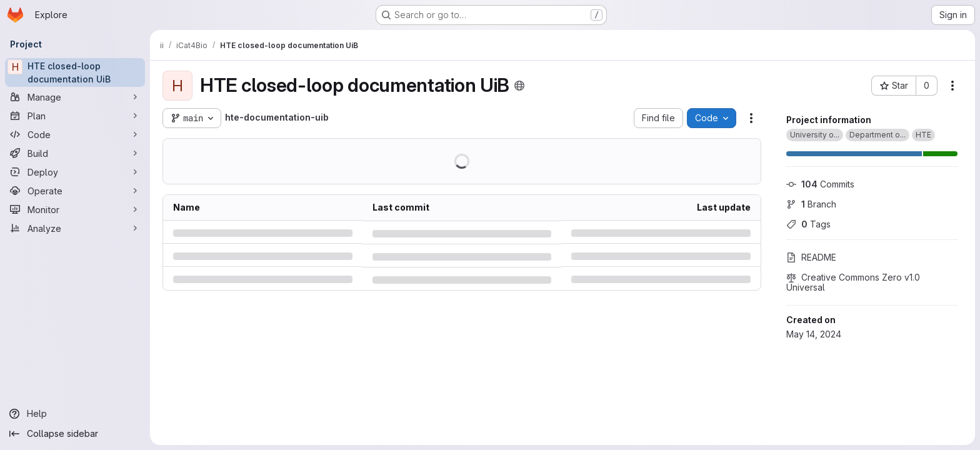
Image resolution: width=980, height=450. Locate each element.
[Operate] (75, 191)
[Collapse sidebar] (75, 434)
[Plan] (75, 116)
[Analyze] (75, 228)
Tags (808, 224)
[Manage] (75, 97)
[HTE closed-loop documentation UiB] (75, 72)
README (811, 257)
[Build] (75, 153)
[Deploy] (75, 172)
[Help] (75, 414)
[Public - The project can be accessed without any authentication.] (519, 86)
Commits (820, 184)
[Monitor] (75, 209)
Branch (811, 204)
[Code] (75, 134)
